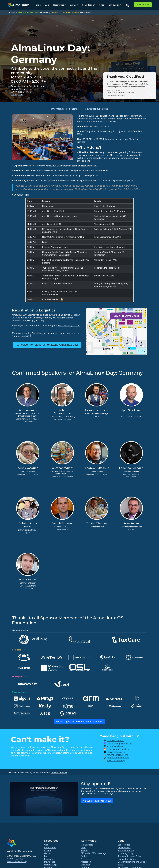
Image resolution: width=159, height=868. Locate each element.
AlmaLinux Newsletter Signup (97, 801)
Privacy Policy (124, 848)
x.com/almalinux (115, 746)
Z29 (29, 336)
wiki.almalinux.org (116, 760)
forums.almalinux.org (117, 755)
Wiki (47, 5)
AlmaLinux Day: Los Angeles (29, 13)
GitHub (48, 853)
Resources (59, 5)
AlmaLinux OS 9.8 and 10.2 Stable (66, 13)
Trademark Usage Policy (130, 856)
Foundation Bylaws (127, 859)
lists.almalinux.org (116, 752)
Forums (85, 850)
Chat (83, 848)
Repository (49, 859)
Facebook (86, 865)
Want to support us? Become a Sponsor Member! (79, 722)
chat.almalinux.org (116, 741)
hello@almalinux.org (17, 862)
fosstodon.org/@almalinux (120, 743)
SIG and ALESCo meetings (94, 853)
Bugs (47, 856)
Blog (38, 5)
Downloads (50, 862)
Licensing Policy (126, 853)
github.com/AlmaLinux (118, 758)
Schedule (74, 109)
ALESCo (48, 850)
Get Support (115, 5)
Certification (50, 848)
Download (143, 4)
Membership (50, 865)
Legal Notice (124, 845)
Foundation (88, 5)
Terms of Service (126, 850)
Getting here (17, 95)
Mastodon (86, 862)
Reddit (84, 856)
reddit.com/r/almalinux (118, 749)
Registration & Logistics (96, 109)
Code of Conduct (59, 773)
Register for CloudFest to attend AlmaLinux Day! (47, 345)
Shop (102, 5)
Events (73, 5)
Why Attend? (57, 109)
